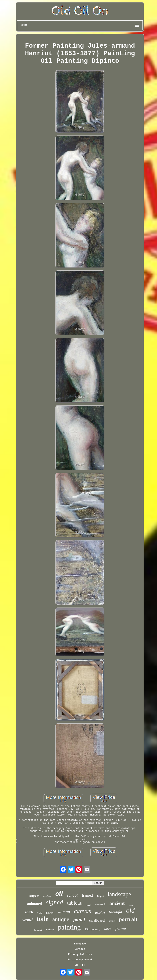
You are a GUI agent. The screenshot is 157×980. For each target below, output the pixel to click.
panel (79, 920)
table (108, 929)
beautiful (116, 912)
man (131, 905)
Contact (80, 949)
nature (50, 929)
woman (64, 912)
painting (69, 927)
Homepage (80, 944)
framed (87, 895)
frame (121, 928)
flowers (50, 913)
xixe (39, 913)
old (130, 911)
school (72, 895)
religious (34, 896)
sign (100, 895)
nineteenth (100, 904)
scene (112, 921)
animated (35, 904)
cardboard (97, 920)
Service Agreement (80, 960)
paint (89, 905)
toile (42, 919)
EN (76, 965)
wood (28, 920)
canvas (82, 911)
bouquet (38, 930)
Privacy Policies (80, 954)
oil (59, 893)
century (47, 896)
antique (61, 919)
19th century (93, 929)
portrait (128, 919)
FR (84, 965)
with (29, 913)
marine (100, 912)
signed (55, 902)
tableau (75, 903)
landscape (119, 894)
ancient (117, 903)
